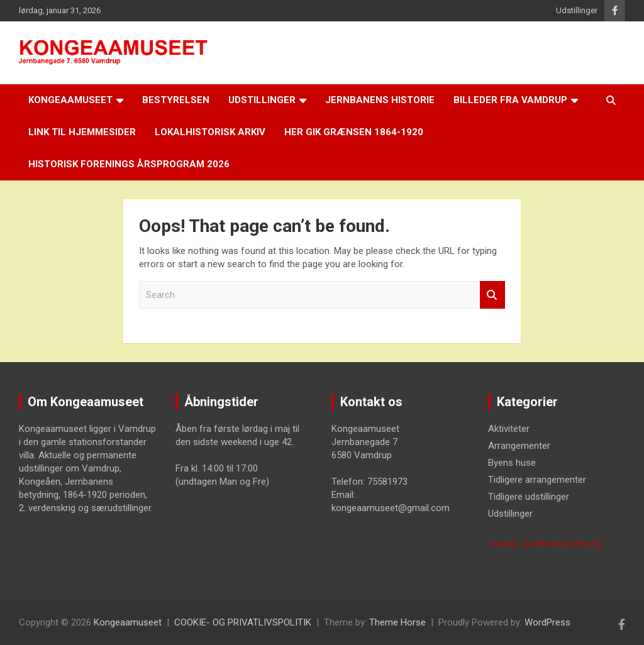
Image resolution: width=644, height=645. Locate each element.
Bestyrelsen (176, 100)
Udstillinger (577, 10)
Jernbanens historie (380, 100)
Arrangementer (519, 446)
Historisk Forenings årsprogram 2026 (129, 164)
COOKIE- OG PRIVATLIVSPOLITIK (546, 544)
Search (492, 295)
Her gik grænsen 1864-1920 (354, 132)
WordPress (547, 622)
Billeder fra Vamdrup (510, 100)
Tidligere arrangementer (537, 480)
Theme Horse (397, 622)
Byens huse (512, 463)
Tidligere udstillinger (529, 497)
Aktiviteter (509, 429)
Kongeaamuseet (70, 100)
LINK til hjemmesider (82, 132)
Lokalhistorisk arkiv (210, 132)
